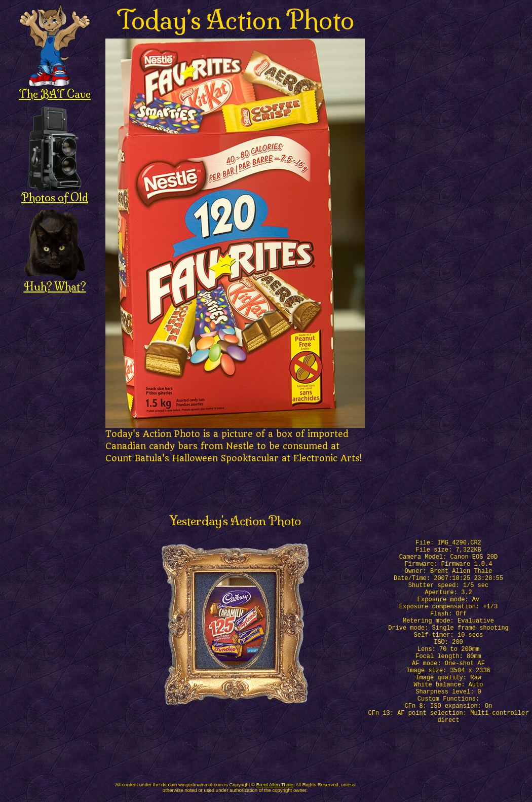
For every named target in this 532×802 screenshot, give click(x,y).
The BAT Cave (55, 88)
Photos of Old (55, 192)
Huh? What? (55, 281)
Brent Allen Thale (275, 785)
